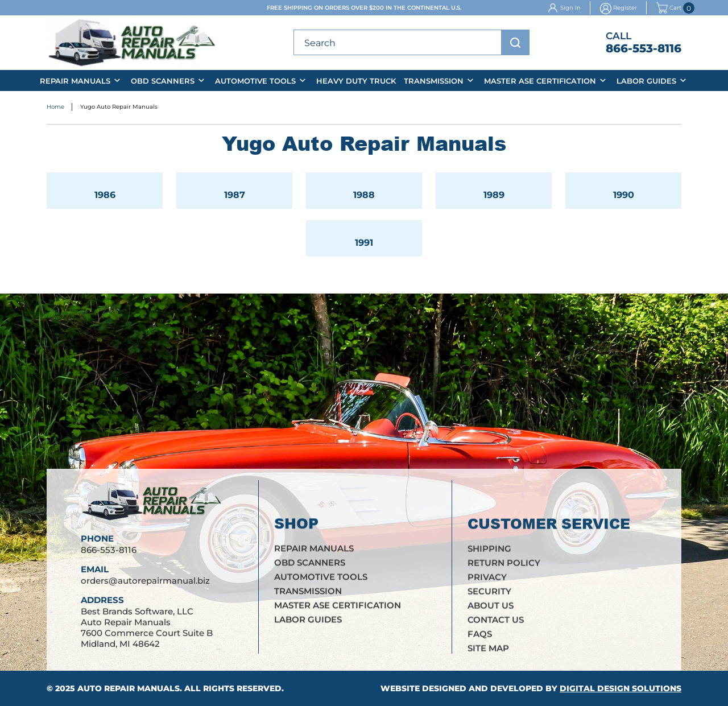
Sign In (570, 8)
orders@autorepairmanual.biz (145, 590)
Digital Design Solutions (621, 688)
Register (625, 8)
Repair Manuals (75, 81)
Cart (669, 8)
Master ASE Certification (540, 81)
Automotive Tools (255, 81)
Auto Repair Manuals (129, 688)
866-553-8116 (644, 48)
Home (55, 108)
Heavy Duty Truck (356, 81)
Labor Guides (646, 81)
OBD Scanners (163, 81)
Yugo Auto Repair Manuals (119, 108)
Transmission (434, 81)
